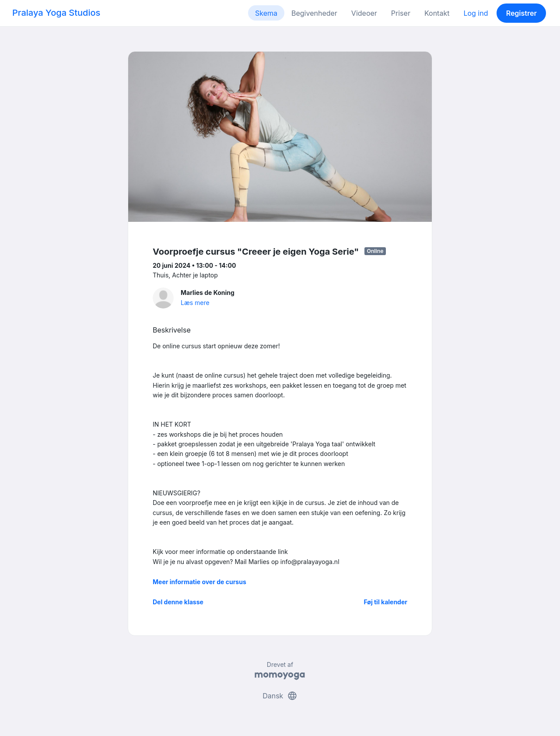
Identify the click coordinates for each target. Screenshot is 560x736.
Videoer (364, 13)
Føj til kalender (385, 602)
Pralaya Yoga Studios (56, 13)
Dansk (280, 696)
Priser (401, 13)
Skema (266, 13)
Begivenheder (314, 13)
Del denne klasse (178, 602)
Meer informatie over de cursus (199, 582)
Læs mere (195, 303)
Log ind (476, 13)
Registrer (521, 13)
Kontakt (437, 13)
